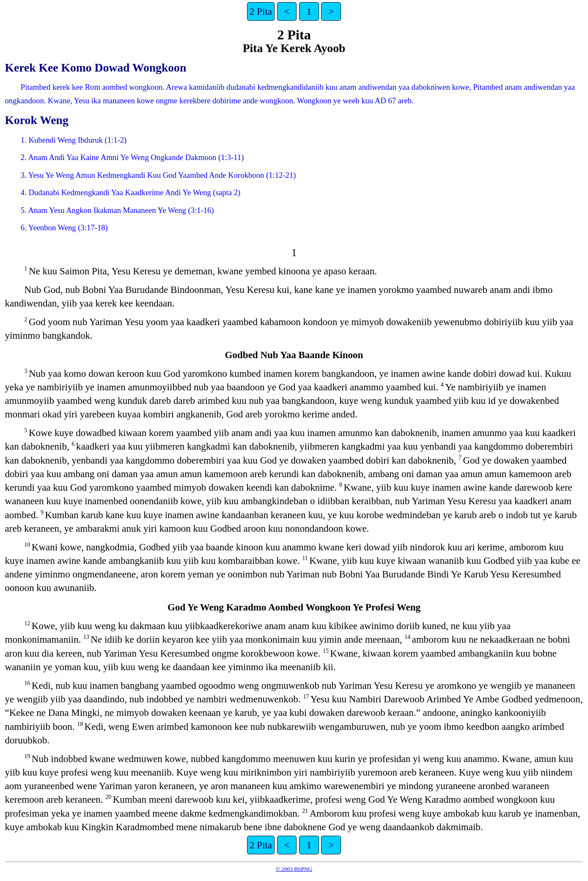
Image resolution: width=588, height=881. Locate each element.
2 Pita (261, 11)
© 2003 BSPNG (294, 869)
